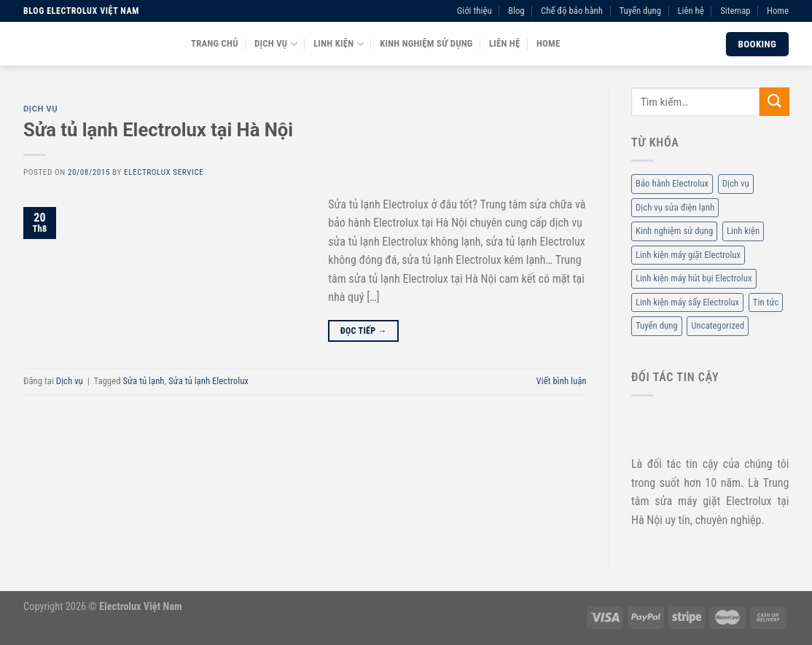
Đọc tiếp (364, 331)
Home (778, 11)
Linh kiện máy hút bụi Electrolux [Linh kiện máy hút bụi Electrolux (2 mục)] (694, 279)
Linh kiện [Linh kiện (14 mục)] (742, 231)
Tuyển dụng (640, 11)
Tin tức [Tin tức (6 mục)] (765, 302)
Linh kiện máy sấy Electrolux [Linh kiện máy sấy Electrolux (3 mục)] (687, 302)
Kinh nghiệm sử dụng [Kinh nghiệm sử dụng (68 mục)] (674, 231)
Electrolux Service (164, 172)
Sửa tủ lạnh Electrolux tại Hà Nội (158, 130)
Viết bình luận (562, 381)
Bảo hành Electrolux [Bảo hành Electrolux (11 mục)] (672, 184)
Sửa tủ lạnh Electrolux (208, 381)
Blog (516, 11)
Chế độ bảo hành (572, 11)
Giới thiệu (475, 11)
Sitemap (735, 11)
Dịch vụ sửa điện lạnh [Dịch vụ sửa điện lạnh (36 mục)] (675, 207)
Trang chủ (215, 43)
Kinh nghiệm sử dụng (426, 43)
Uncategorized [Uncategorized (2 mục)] (718, 326)
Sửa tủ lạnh (143, 381)
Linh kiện (339, 44)
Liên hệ (690, 11)
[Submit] (774, 102)
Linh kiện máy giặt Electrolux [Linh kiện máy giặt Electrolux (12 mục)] (688, 255)
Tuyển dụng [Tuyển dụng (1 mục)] (657, 326)
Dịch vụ (276, 44)
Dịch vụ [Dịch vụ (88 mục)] (735, 184)
